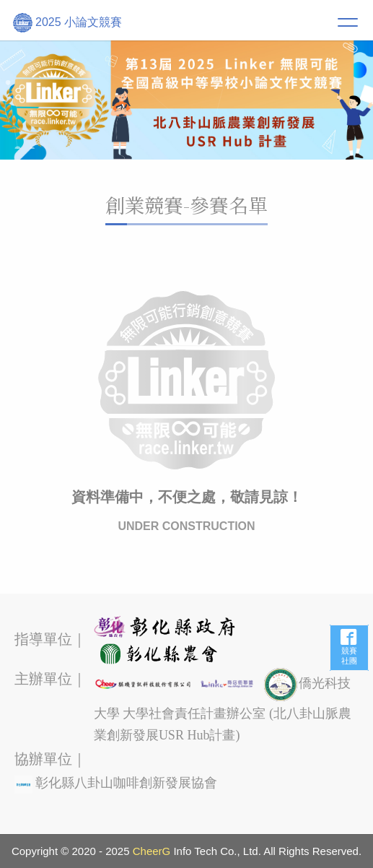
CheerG (152, 851)
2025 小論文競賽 (67, 23)
